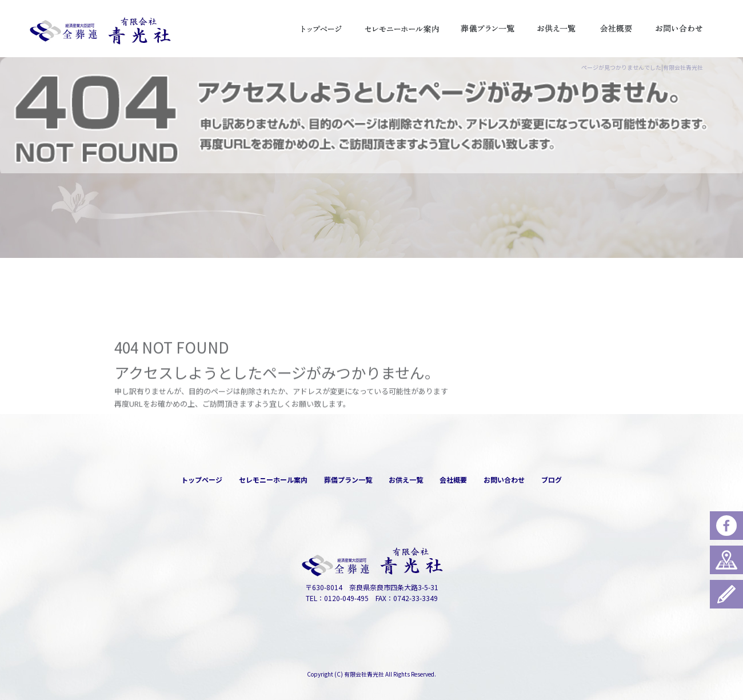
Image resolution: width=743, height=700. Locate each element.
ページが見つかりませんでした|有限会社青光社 (642, 67)
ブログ (552, 480)
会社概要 (616, 29)
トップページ (322, 29)
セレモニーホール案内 (402, 29)
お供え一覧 (556, 29)
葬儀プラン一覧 (488, 29)
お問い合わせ (679, 29)
